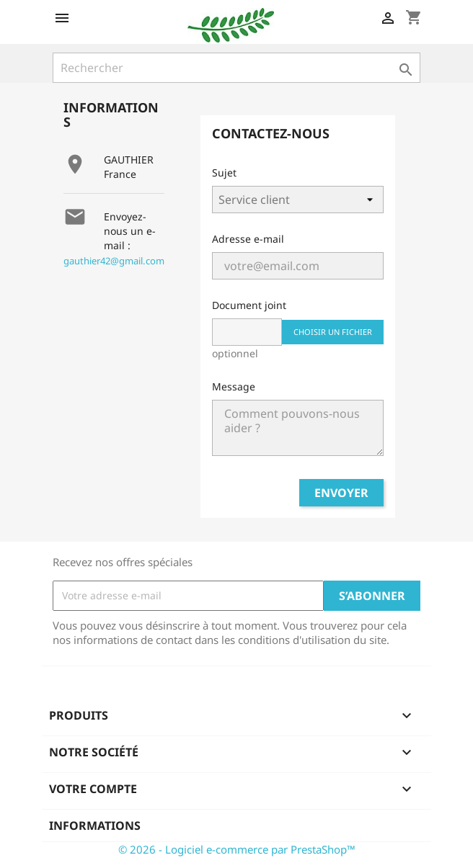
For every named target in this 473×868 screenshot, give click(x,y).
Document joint (249, 305)
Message (234, 386)
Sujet (224, 173)
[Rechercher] (236, 68)
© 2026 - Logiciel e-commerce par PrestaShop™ (237, 849)
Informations (95, 826)
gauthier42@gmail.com (114, 261)
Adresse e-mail (248, 239)
